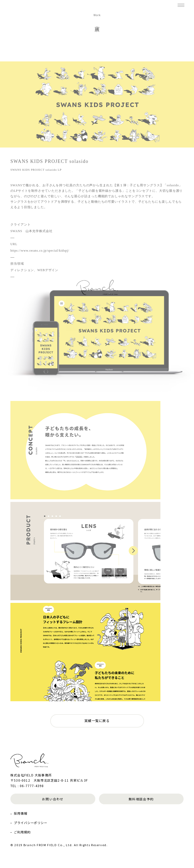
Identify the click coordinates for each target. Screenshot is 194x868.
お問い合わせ (53, 799)
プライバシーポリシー (31, 823)
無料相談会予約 (141, 799)
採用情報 (21, 813)
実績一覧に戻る (97, 721)
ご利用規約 (22, 832)
